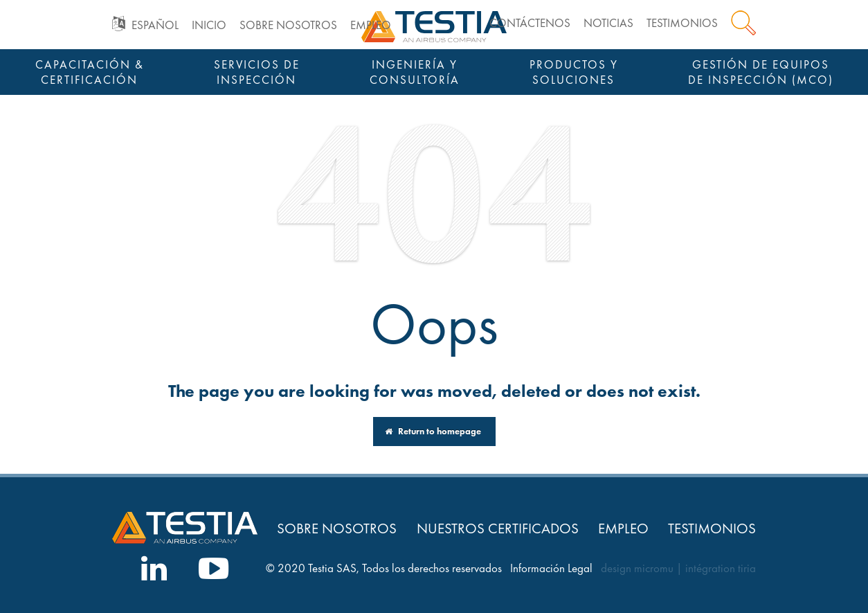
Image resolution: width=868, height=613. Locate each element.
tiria (747, 568)
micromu (654, 568)
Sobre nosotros (288, 25)
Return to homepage (433, 431)
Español (155, 25)
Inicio (209, 25)
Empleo (371, 25)
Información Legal (551, 568)
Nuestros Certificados (498, 528)
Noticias (608, 23)
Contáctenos (530, 23)
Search (743, 23)
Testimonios (682, 23)
